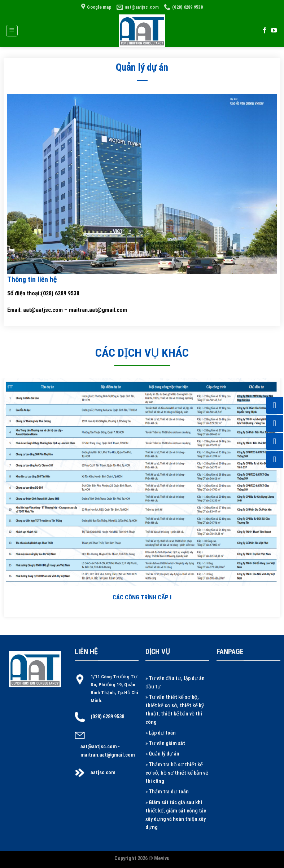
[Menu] (12, 31)
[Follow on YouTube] (274, 31)
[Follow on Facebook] (265, 31)
